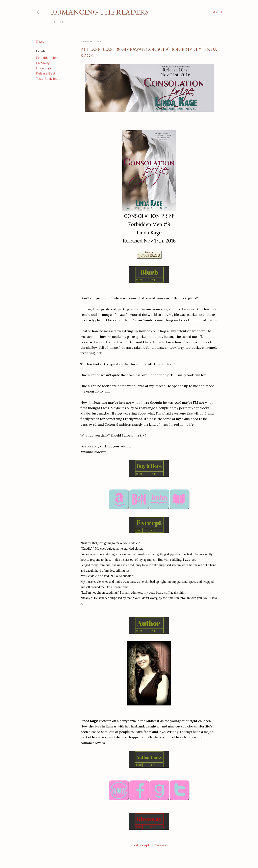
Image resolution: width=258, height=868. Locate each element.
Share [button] (40, 42)
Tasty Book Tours (48, 79)
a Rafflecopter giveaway (149, 845)
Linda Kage (44, 68)
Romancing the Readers (100, 12)
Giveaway (43, 63)
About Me (59, 22)
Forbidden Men (47, 58)
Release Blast (46, 73)
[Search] (216, 12)
